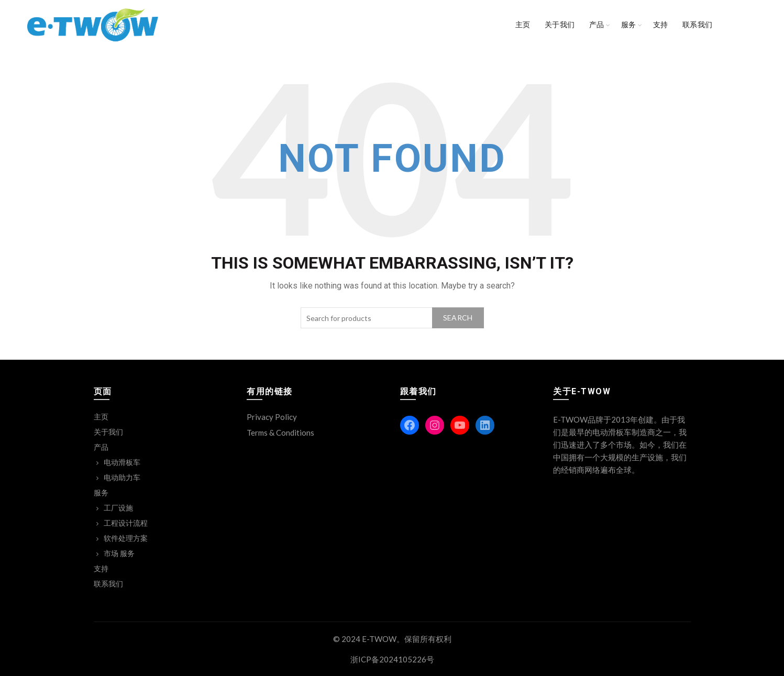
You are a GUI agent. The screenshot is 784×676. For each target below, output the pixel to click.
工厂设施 (118, 508)
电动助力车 (122, 477)
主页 (523, 25)
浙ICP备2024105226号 (392, 659)
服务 (629, 25)
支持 (661, 25)
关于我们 (560, 25)
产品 (597, 25)
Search (458, 318)
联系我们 (698, 25)
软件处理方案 (126, 538)
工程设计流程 (126, 523)
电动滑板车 (122, 462)
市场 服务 (119, 553)
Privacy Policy (272, 417)
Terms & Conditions (280, 433)
